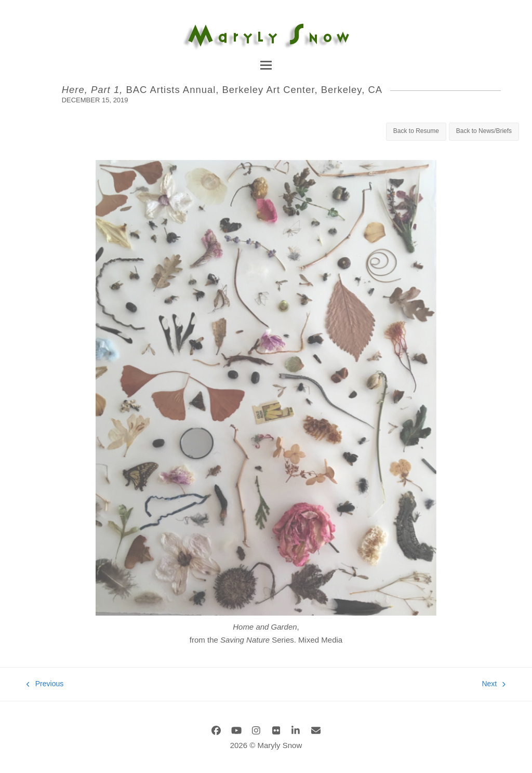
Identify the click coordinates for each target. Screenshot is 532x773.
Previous (45, 685)
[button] (266, 65)
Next (493, 685)
